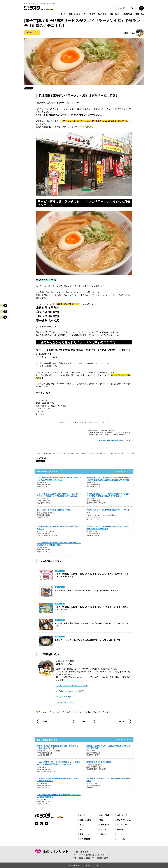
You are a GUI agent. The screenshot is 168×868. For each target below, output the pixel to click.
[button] (84, 422)
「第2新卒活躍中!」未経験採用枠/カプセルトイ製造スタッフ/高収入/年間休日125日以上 (59, 479)
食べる (82, 815)
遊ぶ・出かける (86, 820)
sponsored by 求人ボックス (124, 471)
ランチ (106, 712)
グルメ (52, 712)
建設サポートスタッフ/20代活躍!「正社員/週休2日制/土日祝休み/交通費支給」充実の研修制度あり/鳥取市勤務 (108, 479)
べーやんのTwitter (63, 697)
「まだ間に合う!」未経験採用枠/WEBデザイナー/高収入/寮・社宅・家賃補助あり (108, 528)
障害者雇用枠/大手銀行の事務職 (99, 762)
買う (82, 829)
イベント (103, 829)
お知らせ (103, 834)
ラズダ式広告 (85, 839)
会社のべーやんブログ (65, 702)
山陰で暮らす (104, 825)
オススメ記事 (104, 815)
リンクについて (123, 825)
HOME (38, 453)
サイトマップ (122, 834)
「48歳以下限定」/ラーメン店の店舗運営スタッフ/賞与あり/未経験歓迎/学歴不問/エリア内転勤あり (108, 495)
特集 (101, 820)
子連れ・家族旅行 (93, 712)
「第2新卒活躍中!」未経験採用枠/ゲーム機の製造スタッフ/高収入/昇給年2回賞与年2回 (59, 544)
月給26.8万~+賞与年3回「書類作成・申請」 (54, 510)
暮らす (82, 825)
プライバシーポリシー (125, 820)
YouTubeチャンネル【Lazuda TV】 (71, 691)
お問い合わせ (122, 815)
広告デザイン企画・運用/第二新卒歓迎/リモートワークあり (108, 511)
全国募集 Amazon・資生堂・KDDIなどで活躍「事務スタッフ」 (59, 528)
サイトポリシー (123, 839)
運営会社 (120, 829)
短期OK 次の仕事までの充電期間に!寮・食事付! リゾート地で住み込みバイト (59, 747)
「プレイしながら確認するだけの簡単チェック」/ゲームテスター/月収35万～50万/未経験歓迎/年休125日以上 (59, 495)
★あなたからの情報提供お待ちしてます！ (115, 440)
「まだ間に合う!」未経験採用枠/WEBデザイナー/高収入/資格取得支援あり (58, 780)
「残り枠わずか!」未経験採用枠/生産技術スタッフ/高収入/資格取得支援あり (59, 796)
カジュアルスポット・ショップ (70, 712)
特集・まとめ (85, 834)
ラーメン (43, 712)
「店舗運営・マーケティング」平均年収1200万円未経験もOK (108, 780)
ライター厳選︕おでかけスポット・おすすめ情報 (58, 453)
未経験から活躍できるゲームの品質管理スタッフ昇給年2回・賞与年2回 (108, 747)
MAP (64, 406)
